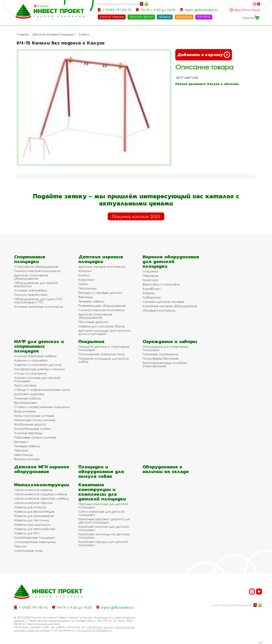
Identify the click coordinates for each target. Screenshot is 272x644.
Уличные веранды (28, 433)
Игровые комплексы (159, 310)
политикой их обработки (94, 630)
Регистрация (251, 10)
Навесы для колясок (30, 507)
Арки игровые (25, 385)
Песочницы (87, 288)
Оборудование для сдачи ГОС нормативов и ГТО (39, 301)
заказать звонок (141, 17)
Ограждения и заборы (170, 341)
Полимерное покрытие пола (102, 354)
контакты (204, 17)
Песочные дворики (93, 322)
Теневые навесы (91, 301)
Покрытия (91, 341)
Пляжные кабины (28, 398)
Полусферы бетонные (161, 358)
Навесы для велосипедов (34, 511)
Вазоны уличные (27, 459)
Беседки (21, 442)
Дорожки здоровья (29, 394)
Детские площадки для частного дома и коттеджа (105, 332)
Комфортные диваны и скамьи (39, 369)
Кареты (149, 293)
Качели (84, 34)
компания (184, 17)
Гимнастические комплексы (37, 271)
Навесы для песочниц (32, 520)
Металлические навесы (33, 490)
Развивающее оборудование (102, 306)
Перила (20, 546)
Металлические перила (33, 503)
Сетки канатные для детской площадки (101, 513)
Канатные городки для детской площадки (103, 543)
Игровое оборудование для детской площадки (171, 261)
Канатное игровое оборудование (170, 306)
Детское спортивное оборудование (31, 277)
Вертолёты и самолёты (161, 284)
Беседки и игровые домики (100, 293)
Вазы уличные (25, 411)
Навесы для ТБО (27, 533)
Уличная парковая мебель (35, 356)
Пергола (21, 450)
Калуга (43, 6)
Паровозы (151, 276)
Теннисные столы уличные (35, 420)
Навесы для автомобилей (35, 529)
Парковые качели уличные (35, 437)
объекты (165, 17)
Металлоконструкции (42, 485)
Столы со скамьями (30, 373)
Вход (238, 10)
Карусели (86, 280)
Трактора (150, 280)
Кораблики (151, 289)
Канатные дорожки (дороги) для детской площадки (104, 521)
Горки (83, 284)
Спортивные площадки (30, 259)
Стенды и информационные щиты (42, 390)
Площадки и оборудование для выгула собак (101, 471)
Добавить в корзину (204, 55)
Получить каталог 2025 (136, 216)
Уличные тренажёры (31, 290)
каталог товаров (112, 17)
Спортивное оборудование (36, 267)
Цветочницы (24, 455)
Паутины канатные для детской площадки (103, 506)
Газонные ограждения (160, 354)
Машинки (150, 271)
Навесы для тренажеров (34, 516)
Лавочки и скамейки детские (38, 365)
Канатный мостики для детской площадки (104, 528)
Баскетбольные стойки (32, 429)
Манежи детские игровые (163, 302)
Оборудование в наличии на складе (166, 469)
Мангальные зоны (28, 551)
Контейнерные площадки (35, 537)
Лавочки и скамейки (31, 360)
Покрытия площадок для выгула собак (104, 360)
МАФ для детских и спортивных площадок (39, 346)
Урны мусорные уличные (34, 416)
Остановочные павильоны (35, 542)
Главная (22, 34)
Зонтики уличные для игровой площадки (37, 379)
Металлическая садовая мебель (41, 494)
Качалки (85, 271)
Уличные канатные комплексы (39, 307)
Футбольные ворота (30, 424)
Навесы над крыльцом (32, 524)
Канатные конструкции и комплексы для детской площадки (102, 492)
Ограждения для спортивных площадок (165, 348)
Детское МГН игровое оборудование (42, 469)
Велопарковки (26, 403)
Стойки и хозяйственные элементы (42, 407)
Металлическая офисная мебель (41, 498)
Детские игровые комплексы (102, 267)
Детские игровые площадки (54, 34)
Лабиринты (152, 297)
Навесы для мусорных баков (102, 326)
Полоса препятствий (31, 295)
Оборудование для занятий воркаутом (36, 284)
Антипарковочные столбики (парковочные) (165, 364)
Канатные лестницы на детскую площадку (104, 536)
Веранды (86, 297)
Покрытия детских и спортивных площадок (104, 348)
